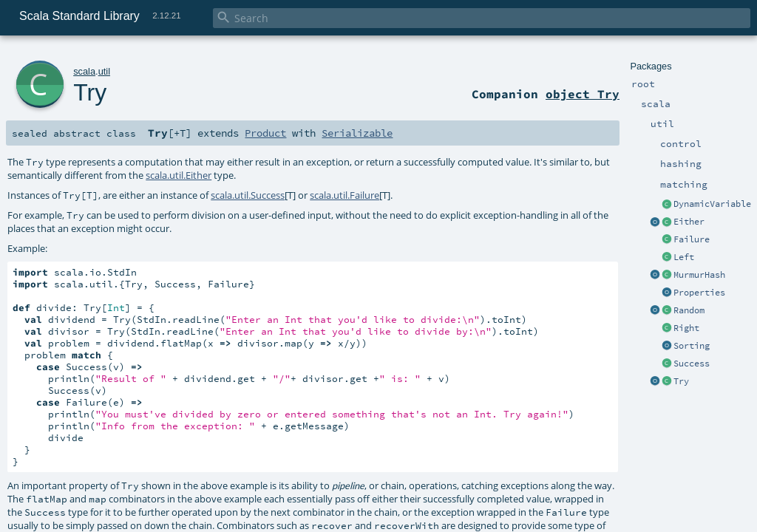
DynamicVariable (712, 204)
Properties (699, 293)
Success (692, 364)
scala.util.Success (248, 195)
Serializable (357, 133)
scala (84, 71)
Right (686, 328)
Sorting (692, 346)
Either (689, 222)
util (104, 71)
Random (689, 310)
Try (681, 381)
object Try (583, 94)
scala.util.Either (179, 175)
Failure (692, 239)
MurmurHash (699, 275)
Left (684, 257)
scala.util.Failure (344, 195)
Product (265, 133)
